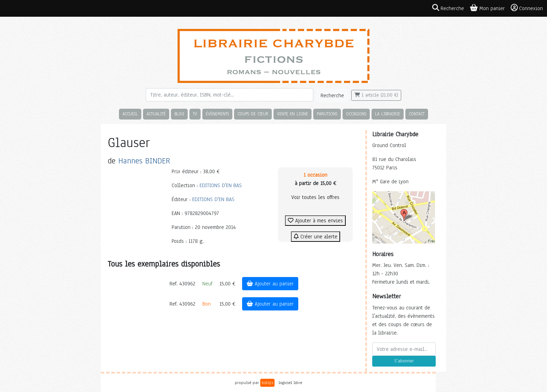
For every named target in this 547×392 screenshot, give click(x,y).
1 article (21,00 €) (376, 95)
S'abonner (404, 361)
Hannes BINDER (144, 161)
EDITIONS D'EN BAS (221, 185)
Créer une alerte (316, 237)
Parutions (327, 114)
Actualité (156, 114)
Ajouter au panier (270, 284)
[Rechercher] (230, 95)
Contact (417, 114)
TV (195, 114)
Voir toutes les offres (315, 197)
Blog (179, 114)
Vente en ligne (293, 114)
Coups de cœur (253, 114)
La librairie (388, 114)
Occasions (356, 114)
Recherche (332, 95)
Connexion (527, 8)
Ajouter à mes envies (315, 221)
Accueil (130, 114)
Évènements (217, 114)
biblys (267, 383)
